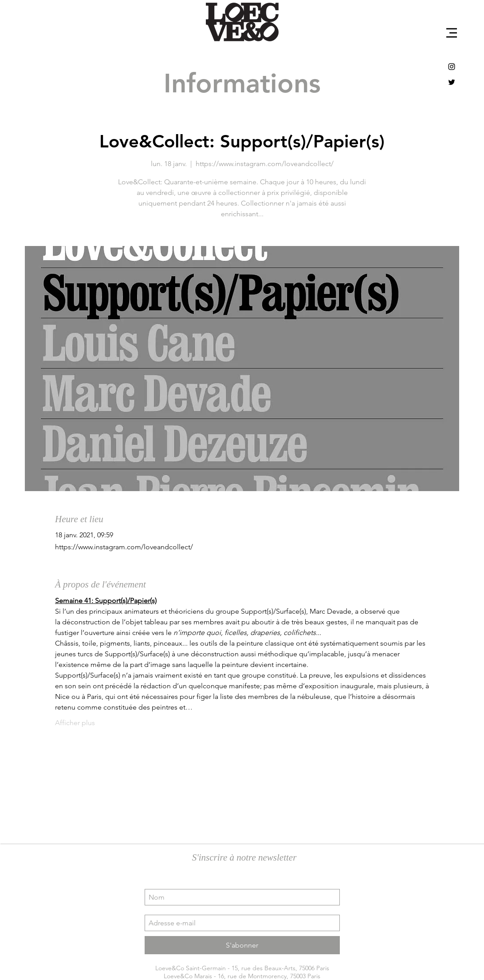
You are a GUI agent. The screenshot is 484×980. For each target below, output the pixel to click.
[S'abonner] (242, 945)
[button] (452, 33)
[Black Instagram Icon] (452, 67)
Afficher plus (75, 723)
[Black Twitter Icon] (452, 82)
